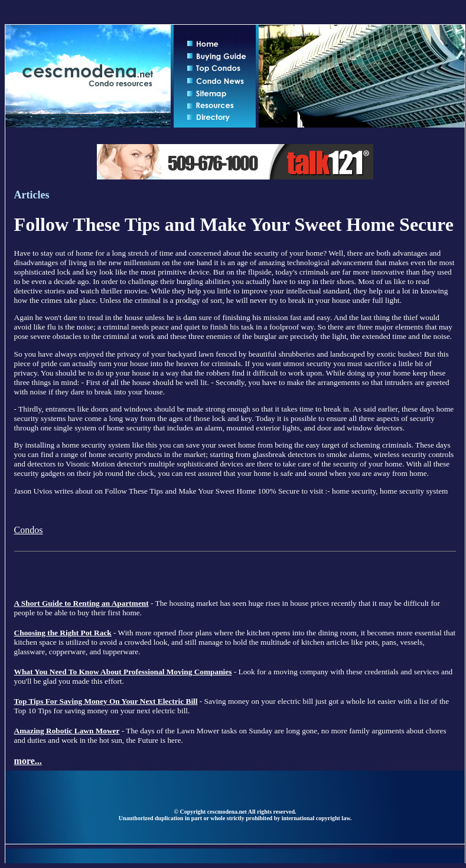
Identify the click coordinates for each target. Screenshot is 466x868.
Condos (29, 530)
